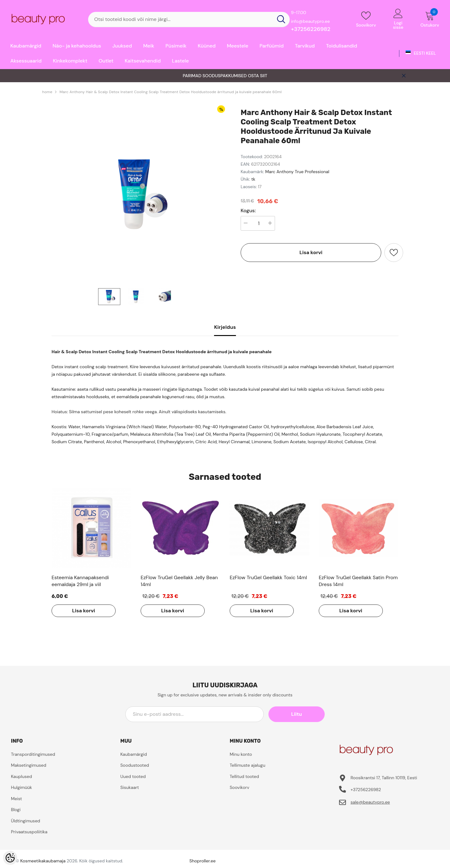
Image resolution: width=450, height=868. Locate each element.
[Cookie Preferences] (10, 858)
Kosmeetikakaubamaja (43, 861)
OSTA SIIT (257, 76)
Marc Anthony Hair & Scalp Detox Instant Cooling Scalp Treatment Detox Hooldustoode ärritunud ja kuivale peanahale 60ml (170, 92)
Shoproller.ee (202, 861)
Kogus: (248, 211)
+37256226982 (311, 29)
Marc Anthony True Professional (297, 172)
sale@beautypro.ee (370, 802)
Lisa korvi (311, 252)
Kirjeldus (225, 327)
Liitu (297, 714)
